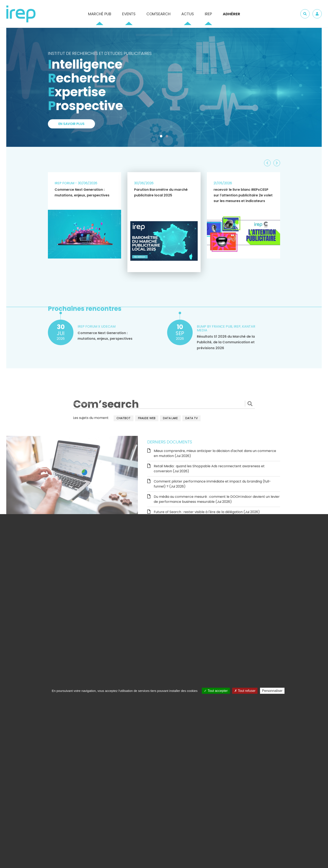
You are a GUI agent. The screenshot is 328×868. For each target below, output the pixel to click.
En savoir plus (71, 126)
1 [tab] (162, 137)
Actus (188, 14)
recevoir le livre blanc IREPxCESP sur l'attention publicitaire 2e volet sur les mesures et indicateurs (243, 195)
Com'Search (158, 14)
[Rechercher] (164, 404)
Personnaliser (272, 691)
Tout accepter (216, 691)
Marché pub (100, 14)
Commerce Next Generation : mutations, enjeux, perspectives (82, 192)
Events (129, 14)
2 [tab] (168, 137)
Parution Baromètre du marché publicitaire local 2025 (161, 192)
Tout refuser (245, 691)
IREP (208, 14)
